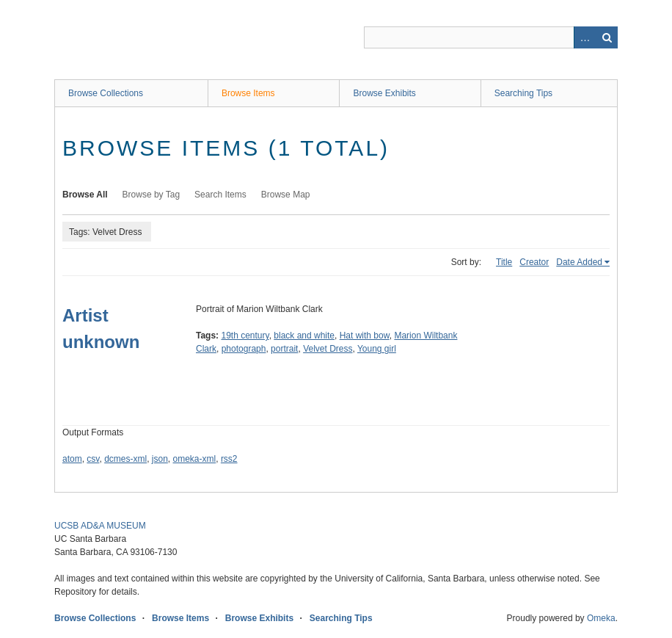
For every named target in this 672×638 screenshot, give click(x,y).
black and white (304, 336)
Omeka (601, 618)
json (160, 459)
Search (607, 37)
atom (72, 459)
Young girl (377, 349)
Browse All (85, 195)
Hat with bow (365, 336)
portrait (284, 349)
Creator (534, 262)
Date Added (579, 262)
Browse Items (248, 93)
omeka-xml (195, 459)
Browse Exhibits (384, 93)
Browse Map (286, 195)
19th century (245, 336)
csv (93, 459)
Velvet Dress (328, 349)
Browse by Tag (151, 195)
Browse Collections (106, 93)
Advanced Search (585, 37)
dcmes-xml (125, 459)
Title (504, 262)
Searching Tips (523, 93)
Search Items (220, 195)
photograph (244, 349)
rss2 (229, 459)
